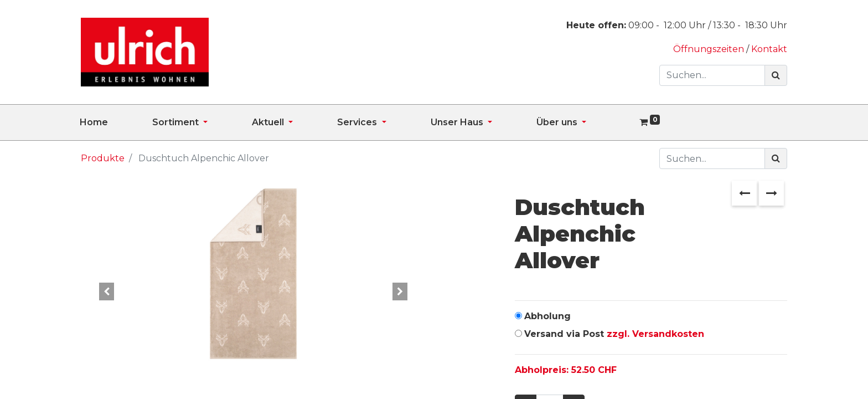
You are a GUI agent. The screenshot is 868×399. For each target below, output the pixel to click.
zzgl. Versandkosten (655, 334)
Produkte (103, 158)
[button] (107, 291)
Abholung (547, 316)
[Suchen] (776, 75)
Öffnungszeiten (710, 49)
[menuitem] (116, 122)
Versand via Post (614, 334)
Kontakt (769, 49)
